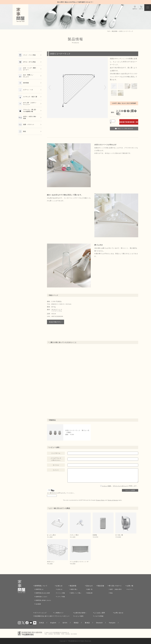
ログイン (130, 589)
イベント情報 (61, 593)
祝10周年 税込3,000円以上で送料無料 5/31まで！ (75, 2)
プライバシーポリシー (120, 486)
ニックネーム (56, 453)
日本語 (42, 623)
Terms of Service (113, 500)
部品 (111, 593)
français (112, 623)
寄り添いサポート (115, 586)
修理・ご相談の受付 (116, 589)
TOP (109, 31)
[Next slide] (105, 88)
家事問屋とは (40, 589)
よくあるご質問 (100, 613)
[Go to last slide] (50, 88)
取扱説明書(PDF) (55, 322)
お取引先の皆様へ (80, 613)
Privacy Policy (100, 500)
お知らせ (59, 586)
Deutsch (99, 623)
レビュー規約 (107, 486)
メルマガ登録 (99, 616)
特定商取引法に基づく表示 (44, 616)
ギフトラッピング (41, 613)
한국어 (65, 623)
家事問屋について (41, 586)
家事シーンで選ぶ (76, 593)
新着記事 (90, 593)
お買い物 (130, 586)
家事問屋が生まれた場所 (43, 593)
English (53, 623)
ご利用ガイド (59, 613)
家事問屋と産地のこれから (44, 600)
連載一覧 (90, 589)
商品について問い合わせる (125, 129)
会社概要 (38, 604)
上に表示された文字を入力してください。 (61, 493)
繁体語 (87, 623)
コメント (56, 470)
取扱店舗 (101, 586)
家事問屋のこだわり (42, 597)
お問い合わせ (119, 613)
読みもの (89, 586)
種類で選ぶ (74, 589)
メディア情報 (61, 597)
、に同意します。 (120, 486)
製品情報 (115, 31)
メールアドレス (56, 459)
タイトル (56, 465)
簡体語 (76, 623)
